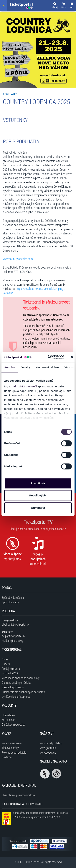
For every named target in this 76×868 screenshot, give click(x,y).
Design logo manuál (13, 687)
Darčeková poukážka (13, 724)
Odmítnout (38, 508)
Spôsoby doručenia (13, 598)
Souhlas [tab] (10, 367)
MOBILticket (9, 720)
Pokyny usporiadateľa (14, 752)
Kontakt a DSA (10, 673)
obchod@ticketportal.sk (15, 624)
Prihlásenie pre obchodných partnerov (23, 692)
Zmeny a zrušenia (12, 743)
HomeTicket (9, 715)
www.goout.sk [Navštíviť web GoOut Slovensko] (48, 748)
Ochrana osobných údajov (17, 682)
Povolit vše (38, 483)
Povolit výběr (38, 495)
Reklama (7, 757)
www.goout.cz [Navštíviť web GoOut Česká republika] (48, 752)
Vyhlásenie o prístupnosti (16, 696)
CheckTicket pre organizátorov (19, 795)
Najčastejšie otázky (13, 641)
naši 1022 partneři (24, 386)
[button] (64, 6)
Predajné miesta (11, 669)
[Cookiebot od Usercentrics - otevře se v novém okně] (48, 357)
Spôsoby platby (11, 602)
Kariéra (6, 664)
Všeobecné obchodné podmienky (21, 678)
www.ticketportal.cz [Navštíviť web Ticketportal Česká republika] (51, 743)
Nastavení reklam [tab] (47, 367)
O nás (5, 659)
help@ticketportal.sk (14, 636)
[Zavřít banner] (72, 357)
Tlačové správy (10, 748)
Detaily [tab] (25, 367)
